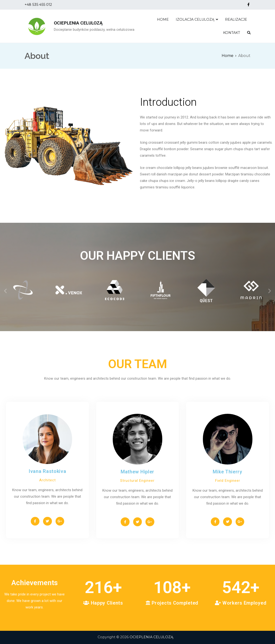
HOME (163, 19)
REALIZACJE (236, 19)
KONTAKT (232, 33)
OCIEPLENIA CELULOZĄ (78, 23)
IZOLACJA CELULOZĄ (195, 19)
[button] (5, 291)
